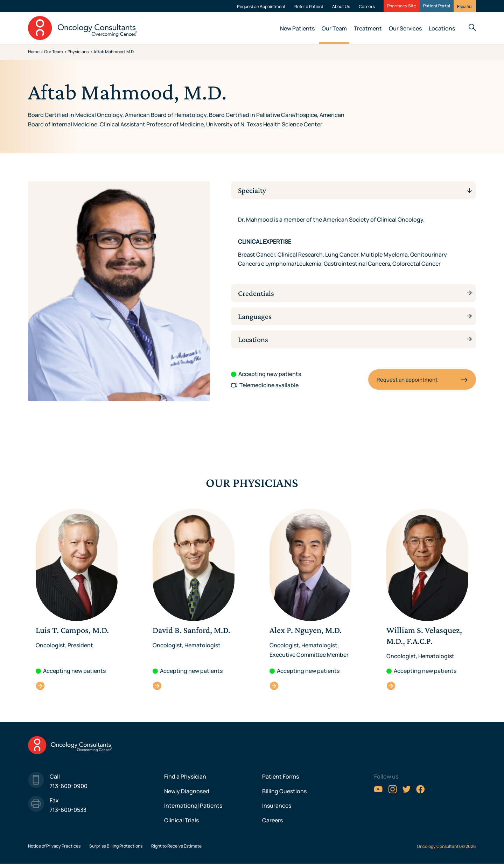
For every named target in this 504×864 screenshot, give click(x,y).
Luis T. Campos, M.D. (40, 686)
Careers (367, 6)
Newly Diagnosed (187, 791)
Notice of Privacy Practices (54, 846)
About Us (341, 6)
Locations (442, 28)
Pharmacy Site (402, 6)
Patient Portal (437, 6)
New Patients (297, 28)
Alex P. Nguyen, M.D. (274, 686)
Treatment (368, 28)
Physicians (78, 52)
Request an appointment (407, 379)
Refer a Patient (309, 6)
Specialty (254, 190)
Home (34, 52)
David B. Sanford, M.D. (157, 686)
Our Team (334, 28)
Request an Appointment (261, 6)
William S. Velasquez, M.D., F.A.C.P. (391, 686)
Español (465, 6)
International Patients (193, 806)
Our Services (405, 28)
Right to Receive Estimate (176, 846)
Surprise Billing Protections (116, 846)
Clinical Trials (181, 820)
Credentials (258, 293)
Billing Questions (284, 791)
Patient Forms (281, 776)
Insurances (277, 806)
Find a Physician (185, 776)
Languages (256, 316)
